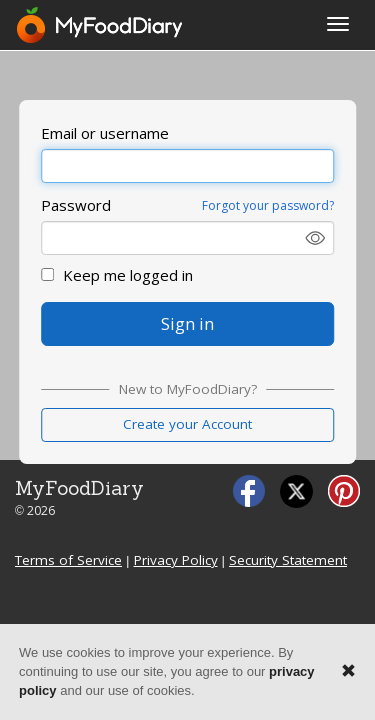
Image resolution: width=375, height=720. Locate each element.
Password (76, 205)
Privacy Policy (176, 560)
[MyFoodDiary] (101, 25)
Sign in (187, 323)
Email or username (105, 133)
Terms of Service (68, 560)
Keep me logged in (117, 275)
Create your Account (187, 424)
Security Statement (288, 560)
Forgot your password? (268, 205)
